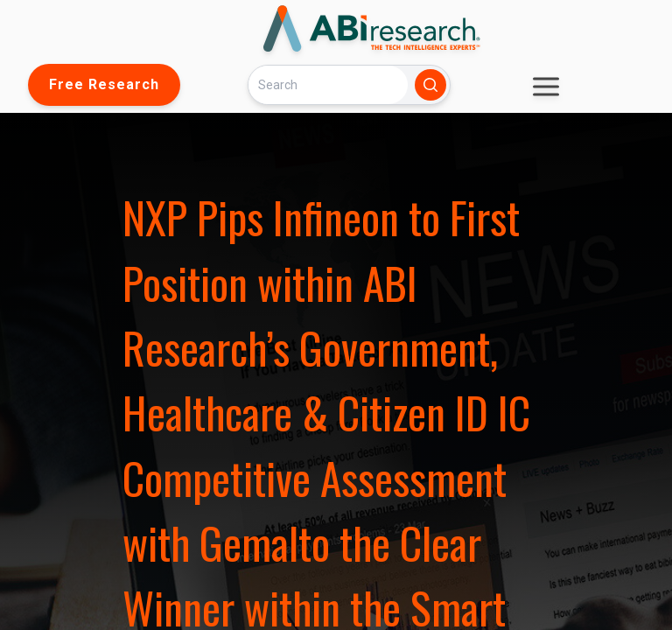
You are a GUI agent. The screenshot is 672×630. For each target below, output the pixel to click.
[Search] (328, 84)
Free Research (104, 84)
